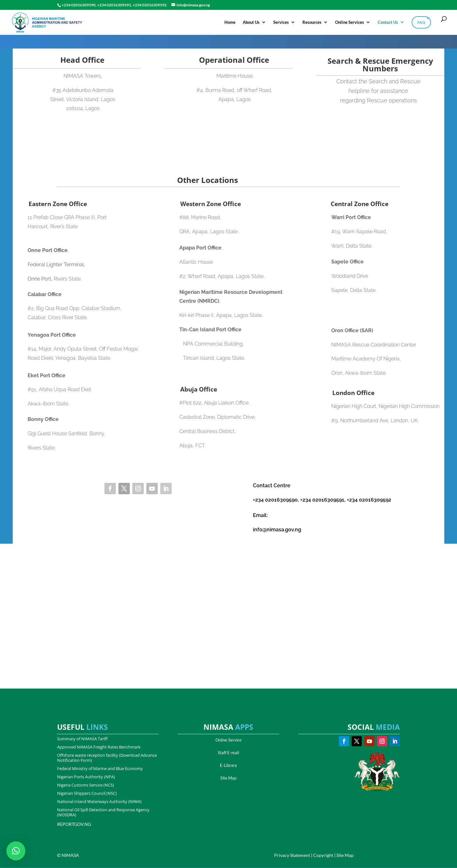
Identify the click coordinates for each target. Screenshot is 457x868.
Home (230, 22)
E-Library (228, 766)
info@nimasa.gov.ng (277, 530)
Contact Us (388, 22)
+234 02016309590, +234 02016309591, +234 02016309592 (322, 500)
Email (260, 516)
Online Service (228, 740)
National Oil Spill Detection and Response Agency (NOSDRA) (103, 813)
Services (281, 22)
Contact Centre (272, 486)
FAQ (421, 22)
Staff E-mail (228, 753)
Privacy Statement (292, 855)
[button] (16, 851)
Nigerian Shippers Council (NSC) (87, 794)
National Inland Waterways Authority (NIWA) (99, 802)
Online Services (350, 22)
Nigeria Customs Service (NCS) (86, 785)
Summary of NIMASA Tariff (82, 739)
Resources (312, 22)
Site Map (228, 778)
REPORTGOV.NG (74, 824)
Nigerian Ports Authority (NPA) (86, 777)
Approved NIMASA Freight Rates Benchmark (99, 747)
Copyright (323, 855)
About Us (251, 22)
